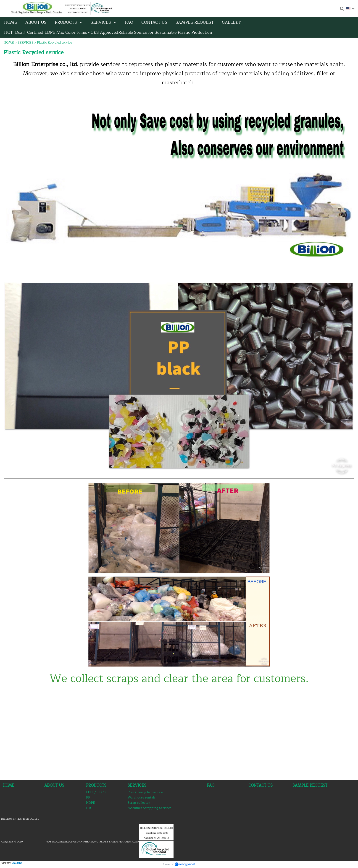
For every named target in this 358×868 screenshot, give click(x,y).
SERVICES (25, 43)
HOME (9, 43)
